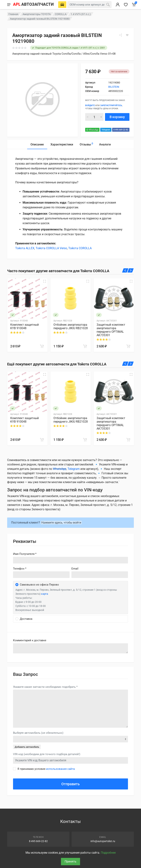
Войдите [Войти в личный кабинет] (90, 105)
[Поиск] (108, 5)
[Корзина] (134, 5)
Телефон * (20, 569)
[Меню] (9, 5)
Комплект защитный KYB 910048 (25, 326)
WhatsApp (92, 130)
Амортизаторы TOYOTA (37, 14)
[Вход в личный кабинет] (118, 5)
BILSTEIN (114, 87)
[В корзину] (42, 346)
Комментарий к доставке (30, 640)
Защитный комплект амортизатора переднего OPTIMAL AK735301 (111, 330)
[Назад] (125, 270)
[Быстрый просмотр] (45, 281)
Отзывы (86, 144)
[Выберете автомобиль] (62, 5)
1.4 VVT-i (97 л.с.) (81, 14)
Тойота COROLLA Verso (51, 248)
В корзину (117, 117)
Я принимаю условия (46, 769)
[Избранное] (126, 5)
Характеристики (62, 144)
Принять (70, 861)
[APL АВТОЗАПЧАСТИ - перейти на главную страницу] (33, 5)
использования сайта (60, 769)
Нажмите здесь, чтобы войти (61, 523)
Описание (37, 144)
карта (45, 594)
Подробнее (108, 853)
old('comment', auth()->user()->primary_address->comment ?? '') (70, 648)
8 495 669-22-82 (121, 130)
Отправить (70, 784)
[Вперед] (131, 270)
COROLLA (61, 14)
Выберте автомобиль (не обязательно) (38, 733)
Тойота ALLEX (25, 248)
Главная (13, 14)
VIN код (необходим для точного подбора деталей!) (47, 754)
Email (75, 569)
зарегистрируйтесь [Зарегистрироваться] (111, 105)
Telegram (106, 130)
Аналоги (105, 144)
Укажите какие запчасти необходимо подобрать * (45, 687)
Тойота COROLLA (80, 248)
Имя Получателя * (25, 554)
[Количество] (94, 117)
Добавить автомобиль (27, 747)
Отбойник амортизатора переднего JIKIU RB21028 (71, 326)
